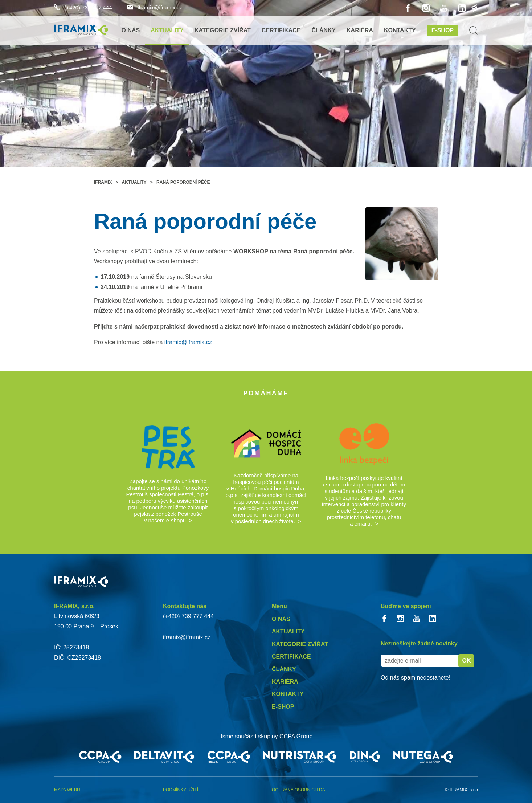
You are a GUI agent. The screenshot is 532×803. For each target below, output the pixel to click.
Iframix (103, 182)
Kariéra (360, 30)
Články (324, 30)
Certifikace (281, 30)
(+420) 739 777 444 (83, 7)
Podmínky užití (181, 790)
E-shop (443, 30)
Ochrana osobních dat (300, 790)
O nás (131, 30)
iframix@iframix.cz (155, 7)
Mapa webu (67, 790)
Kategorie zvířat (223, 30)
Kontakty (400, 30)
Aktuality (167, 30)
